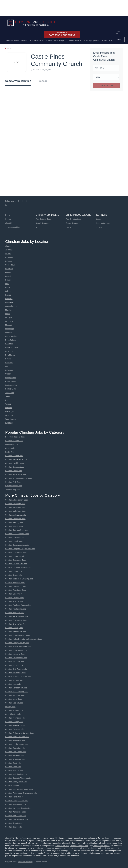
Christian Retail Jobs (13, 763)
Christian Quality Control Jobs (17, 744)
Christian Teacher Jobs (14, 456)
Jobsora (99, 227)
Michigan (9, 317)
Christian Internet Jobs (14, 665)
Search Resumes (42, 223)
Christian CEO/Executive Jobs (17, 534)
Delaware (9, 269)
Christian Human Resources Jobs (18, 646)
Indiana (8, 291)
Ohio (7, 366)
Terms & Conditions (13, 227)
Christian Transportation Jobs (17, 801)
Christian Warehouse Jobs (15, 812)
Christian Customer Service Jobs (18, 568)
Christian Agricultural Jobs (15, 511)
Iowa (7, 284)
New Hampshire (11, 348)
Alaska (8, 246)
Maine (8, 314)
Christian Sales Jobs (13, 767)
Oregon (8, 374)
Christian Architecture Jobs (16, 515)
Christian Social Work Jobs (16, 474)
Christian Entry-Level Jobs (15, 590)
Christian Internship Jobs (15, 654)
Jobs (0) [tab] (44, 81)
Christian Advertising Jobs (15, 507)
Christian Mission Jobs (14, 710)
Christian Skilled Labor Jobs (16, 774)
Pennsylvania (10, 378)
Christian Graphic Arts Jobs (16, 624)
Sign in (118, 32)
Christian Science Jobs (14, 771)
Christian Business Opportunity (17, 530)
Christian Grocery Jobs (14, 628)
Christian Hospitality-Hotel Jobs (17, 635)
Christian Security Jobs (14, 680)
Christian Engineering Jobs (16, 586)
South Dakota (11, 389)
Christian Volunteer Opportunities (18, 808)
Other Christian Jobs (13, 714)
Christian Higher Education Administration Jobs (23, 639)
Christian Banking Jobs (14, 522)
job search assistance (88, 848)
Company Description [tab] (18, 81)
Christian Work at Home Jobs (17, 819)
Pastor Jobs (10, 452)
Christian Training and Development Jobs (21, 793)
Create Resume (72, 223)
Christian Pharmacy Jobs (15, 725)
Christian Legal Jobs (13, 684)
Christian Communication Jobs (17, 545)
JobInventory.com (103, 223)
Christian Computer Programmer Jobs (20, 549)
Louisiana (9, 302)
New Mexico (10, 355)
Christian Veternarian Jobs (15, 804)
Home (8, 215)
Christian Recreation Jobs (15, 748)
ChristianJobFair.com (101, 846)
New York (9, 363)
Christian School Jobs (14, 471)
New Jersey (10, 351)
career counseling (47, 848)
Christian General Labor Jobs (17, 616)
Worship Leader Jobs (13, 486)
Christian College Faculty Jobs (17, 643)
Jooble (99, 219)
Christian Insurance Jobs (15, 662)
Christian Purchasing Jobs (15, 673)
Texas (8, 396)
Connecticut (10, 265)
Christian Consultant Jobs (15, 556)
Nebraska (9, 344)
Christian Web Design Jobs (16, 816)
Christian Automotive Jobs (15, 519)
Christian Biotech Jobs (14, 526)
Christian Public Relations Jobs (17, 737)
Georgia (8, 276)
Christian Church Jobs (14, 541)
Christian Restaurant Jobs (16, 759)
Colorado (9, 261)
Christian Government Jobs (16, 620)
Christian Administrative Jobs (16, 500)
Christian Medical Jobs (14, 703)
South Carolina (11, 385)
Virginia (8, 404)
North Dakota (10, 340)
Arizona (8, 254)
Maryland (9, 310)
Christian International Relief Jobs (18, 677)
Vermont (8, 408)
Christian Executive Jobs (15, 594)
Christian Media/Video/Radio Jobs (18, 478)
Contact (8, 219)
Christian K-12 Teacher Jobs (16, 669)
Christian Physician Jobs (15, 729)
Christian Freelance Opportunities (18, 605)
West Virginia (10, 419)
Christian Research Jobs (15, 755)
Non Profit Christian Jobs (15, 437)
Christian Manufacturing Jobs (17, 692)
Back (9, 48)
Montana (9, 333)
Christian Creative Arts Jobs (16, 564)
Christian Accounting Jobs (15, 504)
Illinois (8, 287)
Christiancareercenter (25, 862)
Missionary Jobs (11, 444)
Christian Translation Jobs (15, 797)
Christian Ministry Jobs (14, 441)
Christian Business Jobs (15, 613)
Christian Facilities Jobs (14, 463)
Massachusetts (11, 306)
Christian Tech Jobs (13, 482)
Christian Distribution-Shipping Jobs (19, 579)
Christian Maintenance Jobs (16, 459)
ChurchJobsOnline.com (79, 846)
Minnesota (9, 321)
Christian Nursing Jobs (14, 722)
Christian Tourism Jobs (14, 786)
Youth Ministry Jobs (13, 490)
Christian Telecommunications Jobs (19, 789)
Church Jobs (10, 448)
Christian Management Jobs (16, 688)
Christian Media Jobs (13, 699)
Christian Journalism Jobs (15, 718)
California (9, 257)
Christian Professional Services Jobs (19, 733)
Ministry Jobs (10, 707)
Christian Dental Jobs (14, 571)
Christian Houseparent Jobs (16, 650)
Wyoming (9, 423)
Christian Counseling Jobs (15, 560)
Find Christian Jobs (73, 219)
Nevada (8, 359)
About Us (9, 223)
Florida (8, 272)
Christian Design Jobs (14, 575)
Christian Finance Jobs (14, 601)
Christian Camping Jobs (15, 467)
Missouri (8, 325)
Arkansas (9, 250)
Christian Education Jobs (15, 583)
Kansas (8, 295)
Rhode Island (10, 381)
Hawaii (8, 280)
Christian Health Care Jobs (16, 631)
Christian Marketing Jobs (15, 695)
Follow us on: (10, 201)
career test (62, 848)
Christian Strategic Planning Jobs (18, 778)
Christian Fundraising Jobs (16, 609)
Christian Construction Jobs (16, 553)
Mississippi (9, 329)
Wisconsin (9, 415)
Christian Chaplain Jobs (14, 537)
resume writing (73, 848)
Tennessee (9, 393)
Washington (10, 411)
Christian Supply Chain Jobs (16, 782)
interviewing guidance (110, 848)
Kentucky (9, 299)
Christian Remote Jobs (14, 823)
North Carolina (11, 336)
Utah (7, 400)
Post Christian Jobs (43, 219)
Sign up (119, 40)
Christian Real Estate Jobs (16, 752)
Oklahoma (9, 370)
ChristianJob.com (62, 846)
